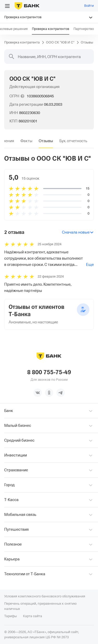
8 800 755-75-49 (49, 372)
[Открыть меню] (7, 6)
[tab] (26, 141)
